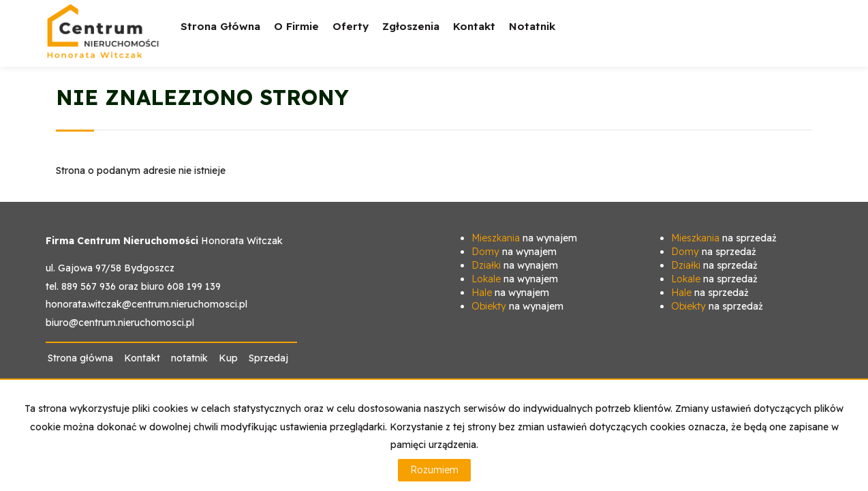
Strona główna (220, 26)
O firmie (296, 26)
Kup (228, 358)
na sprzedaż (724, 238)
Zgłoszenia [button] (411, 36)
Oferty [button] (351, 36)
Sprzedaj (268, 358)
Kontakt (474, 26)
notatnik (532, 26)
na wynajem (524, 238)
